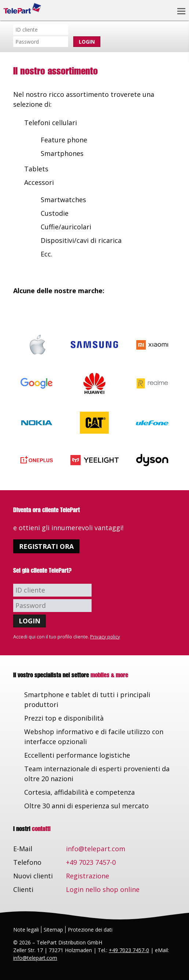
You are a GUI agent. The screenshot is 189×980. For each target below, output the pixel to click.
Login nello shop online (103, 889)
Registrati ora (46, 546)
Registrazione (88, 876)
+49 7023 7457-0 (91, 862)
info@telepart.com (96, 849)
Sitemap (53, 930)
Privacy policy (105, 637)
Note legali (26, 930)
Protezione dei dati (90, 930)
